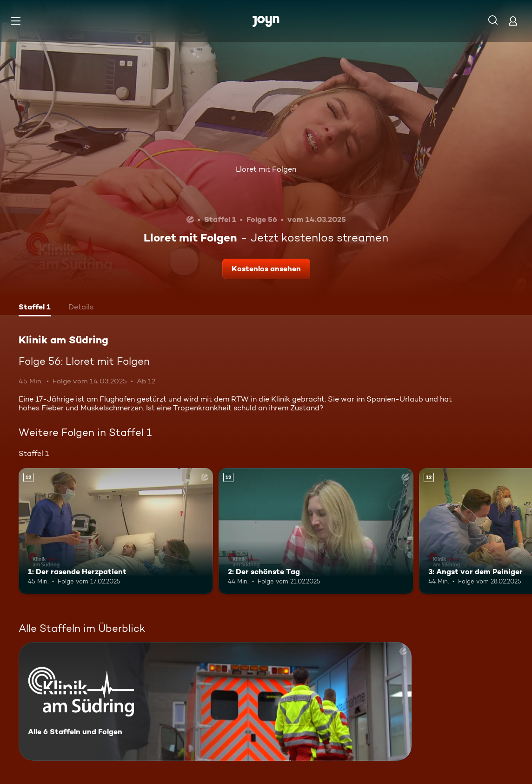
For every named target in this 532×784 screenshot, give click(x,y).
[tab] (35, 308)
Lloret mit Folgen (266, 169)
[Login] (513, 21)
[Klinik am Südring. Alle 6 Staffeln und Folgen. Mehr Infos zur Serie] (215, 701)
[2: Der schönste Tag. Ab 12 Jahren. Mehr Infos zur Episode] (316, 531)
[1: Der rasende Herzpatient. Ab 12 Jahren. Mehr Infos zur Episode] (116, 531)
